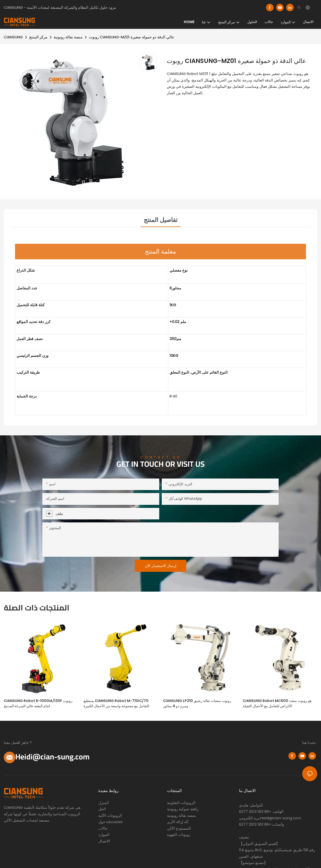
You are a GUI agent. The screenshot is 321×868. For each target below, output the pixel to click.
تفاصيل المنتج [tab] (161, 220)
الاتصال (104, 841)
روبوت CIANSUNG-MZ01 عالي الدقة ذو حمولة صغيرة (132, 37)
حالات (103, 828)
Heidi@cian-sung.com (52, 757)
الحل (102, 809)
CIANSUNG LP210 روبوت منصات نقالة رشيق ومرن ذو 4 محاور (197, 703)
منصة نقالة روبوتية (68, 37)
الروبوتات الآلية (110, 815)
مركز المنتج (38, 37)
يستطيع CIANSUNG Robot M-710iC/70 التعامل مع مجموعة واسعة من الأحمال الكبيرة (116, 703)
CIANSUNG (13, 37)
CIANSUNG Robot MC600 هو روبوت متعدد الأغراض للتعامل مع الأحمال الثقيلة (277, 703)
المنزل (104, 803)
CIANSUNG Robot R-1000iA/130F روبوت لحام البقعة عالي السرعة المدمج (38, 703)
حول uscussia (110, 822)
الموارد (104, 835)
